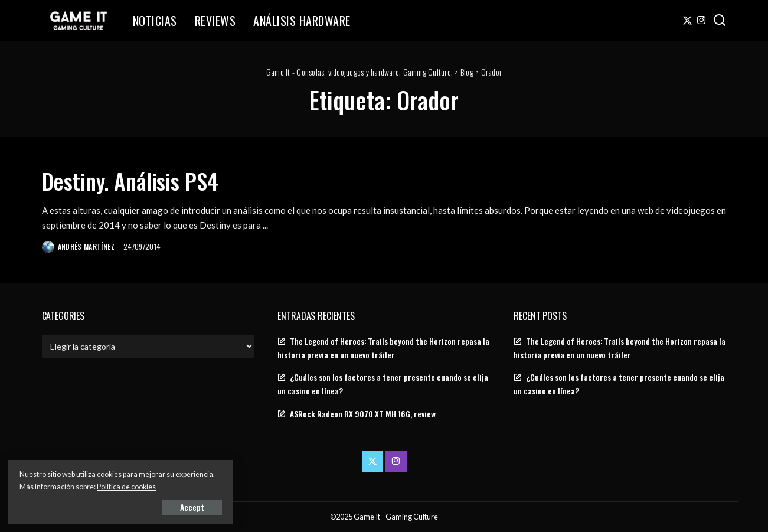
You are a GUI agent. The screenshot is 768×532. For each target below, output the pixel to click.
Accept (144, 506)
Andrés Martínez (87, 246)
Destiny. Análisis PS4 (136, 180)
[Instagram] (702, 21)
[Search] (720, 21)
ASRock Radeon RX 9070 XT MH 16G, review (363, 413)
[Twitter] (687, 21)
